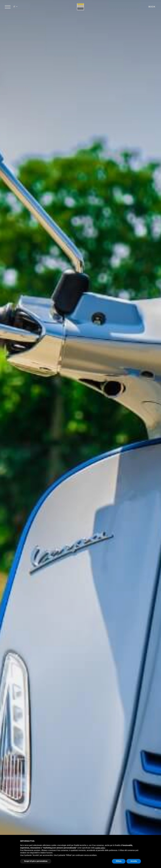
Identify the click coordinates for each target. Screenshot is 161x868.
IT (15, 7)
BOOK (152, 7)
